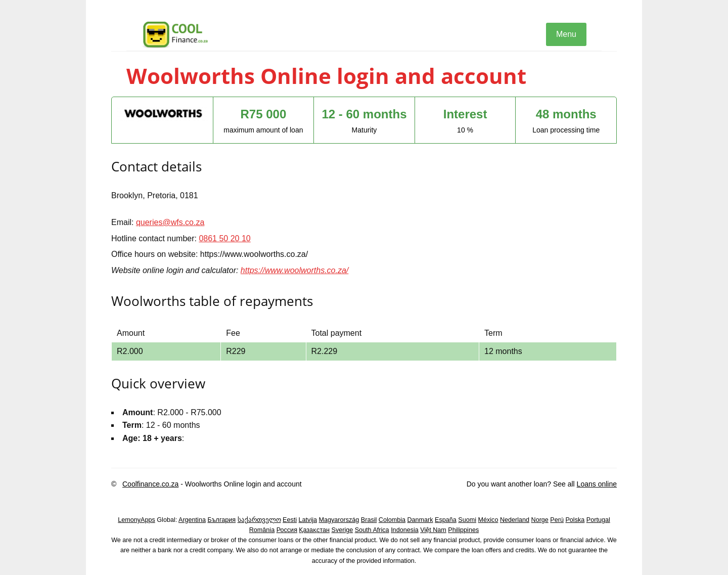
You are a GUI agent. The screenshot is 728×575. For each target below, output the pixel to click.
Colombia (392, 520)
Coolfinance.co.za (150, 484)
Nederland (515, 520)
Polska (575, 520)
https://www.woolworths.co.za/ (294, 270)
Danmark (420, 520)
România (262, 530)
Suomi (467, 520)
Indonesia (405, 530)
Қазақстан (314, 530)
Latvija (308, 520)
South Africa (372, 530)
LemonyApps (136, 520)
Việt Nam (433, 530)
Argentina (192, 520)
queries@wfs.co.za (170, 222)
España (446, 520)
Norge (540, 520)
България (221, 520)
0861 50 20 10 (224, 238)
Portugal (598, 520)
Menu (566, 34)
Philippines (463, 530)
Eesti (290, 520)
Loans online (597, 484)
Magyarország (339, 520)
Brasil (369, 520)
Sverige (343, 530)
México (488, 520)
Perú (557, 520)
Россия (287, 530)
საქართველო (259, 520)
